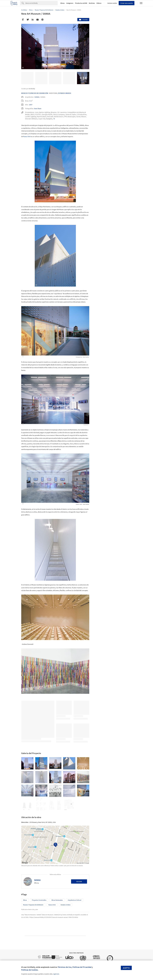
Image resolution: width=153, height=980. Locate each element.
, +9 (54, 119)
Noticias (92, 3)
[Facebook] (23, 20)
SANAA (37, 97)
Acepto (126, 968)
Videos (99, 3)
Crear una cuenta (127, 3)
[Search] (42, 3)
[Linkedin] (33, 20)
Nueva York (27, 136)
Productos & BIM (81, 3)
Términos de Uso (65, 967)
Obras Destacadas (57, 900)
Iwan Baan (38, 108)
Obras (62, 3)
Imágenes (70, 3)
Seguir (79, 881)
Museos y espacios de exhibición (33, 905)
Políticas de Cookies (30, 970)
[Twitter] (28, 20)
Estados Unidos (64, 93)
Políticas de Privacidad (82, 967)
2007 (31, 105)
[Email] (38, 20)
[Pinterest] (42, 20)
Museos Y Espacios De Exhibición (35, 93)
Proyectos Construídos (39, 900)
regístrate (56, 974)
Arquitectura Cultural (75, 900)
